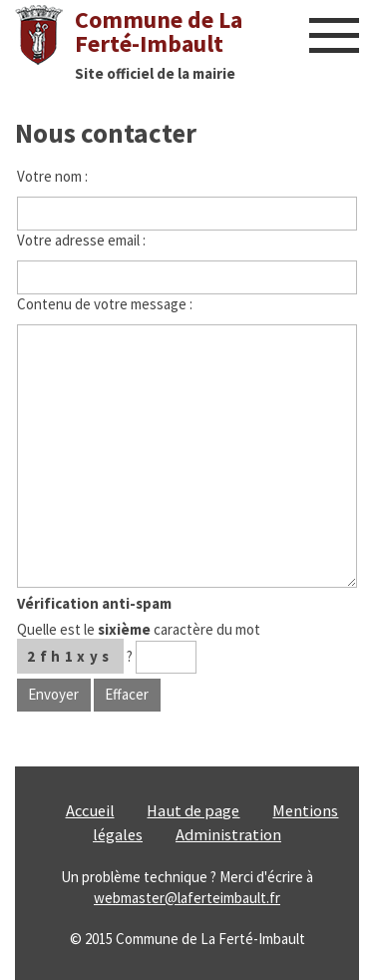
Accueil (90, 811)
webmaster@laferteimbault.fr (187, 898)
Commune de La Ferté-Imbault (159, 31)
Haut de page (193, 811)
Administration (228, 835)
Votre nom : (52, 176)
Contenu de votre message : (105, 304)
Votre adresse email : (81, 240)
